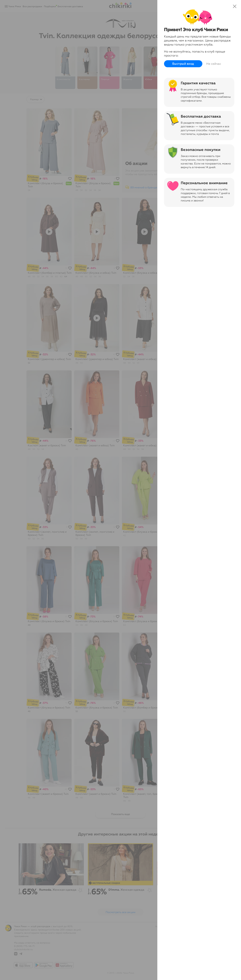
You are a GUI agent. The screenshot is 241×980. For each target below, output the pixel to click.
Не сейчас (214, 64)
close (235, 6)
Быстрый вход (183, 64)
